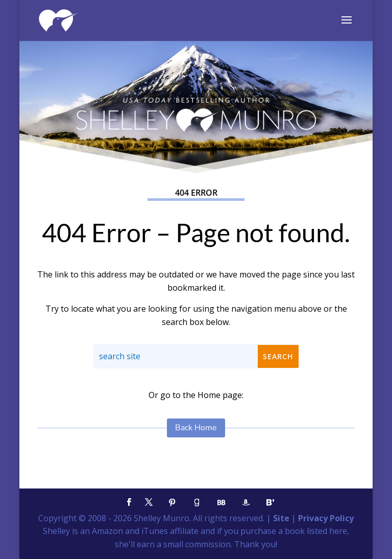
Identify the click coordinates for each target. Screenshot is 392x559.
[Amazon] (246, 503)
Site (281, 518)
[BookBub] (221, 503)
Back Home (196, 428)
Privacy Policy (326, 518)
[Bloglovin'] (270, 503)
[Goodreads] (197, 503)
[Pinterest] (172, 503)
